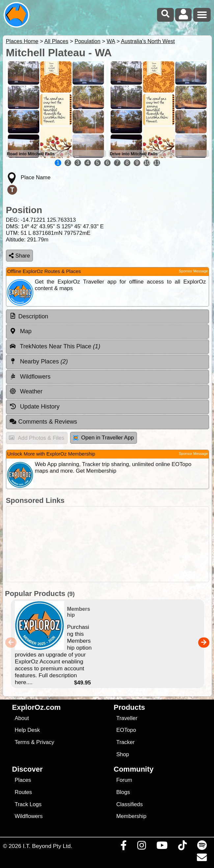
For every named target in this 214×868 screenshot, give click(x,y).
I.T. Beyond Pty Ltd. (47, 846)
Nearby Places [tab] (39, 361)
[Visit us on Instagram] (141, 847)
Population (87, 41)
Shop (123, 754)
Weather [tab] (26, 391)
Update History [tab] (34, 407)
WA (111, 41)
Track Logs (28, 804)
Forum (124, 780)
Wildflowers (28, 816)
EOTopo (126, 730)
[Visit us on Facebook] (123, 847)
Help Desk (27, 730)
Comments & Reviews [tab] (43, 422)
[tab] (107, 317)
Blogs (123, 792)
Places (23, 780)
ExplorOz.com (37, 707)
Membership (131, 816)
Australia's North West (148, 41)
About (22, 718)
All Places (56, 41)
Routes (23, 792)
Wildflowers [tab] (30, 377)
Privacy (45, 742)
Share (19, 256)
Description (33, 316)
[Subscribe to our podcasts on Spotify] (202, 847)
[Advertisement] (110, 544)
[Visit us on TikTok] (182, 847)
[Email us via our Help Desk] (202, 859)
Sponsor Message (193, 271)
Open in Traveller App (103, 438)
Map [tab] (20, 331)
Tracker (125, 742)
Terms (22, 742)
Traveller (127, 718)
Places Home (22, 41)
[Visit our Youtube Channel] (162, 847)
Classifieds (129, 804)
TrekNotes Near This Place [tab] (55, 346)
